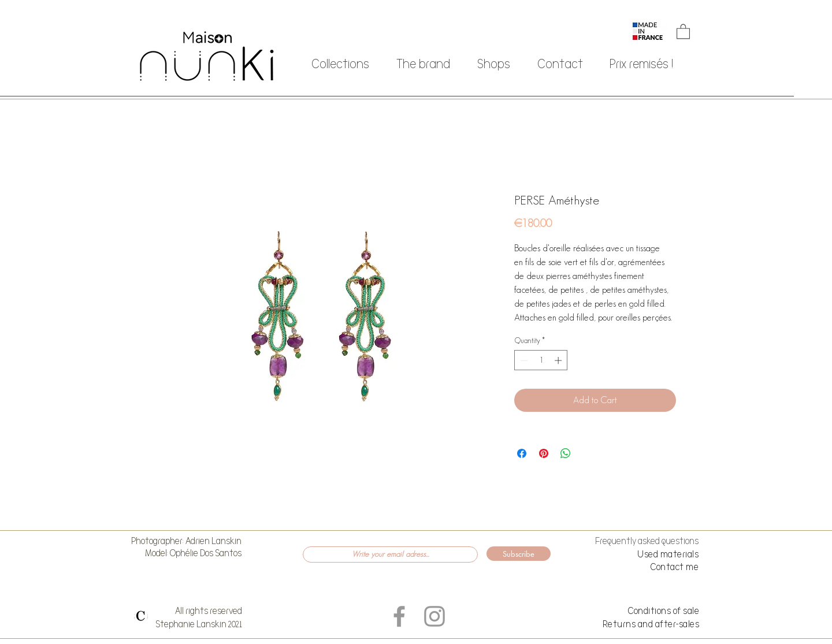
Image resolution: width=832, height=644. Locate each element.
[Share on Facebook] (522, 453)
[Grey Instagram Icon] (434, 616)
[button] (683, 31)
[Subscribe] (519, 554)
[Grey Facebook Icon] (399, 616)
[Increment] (559, 360)
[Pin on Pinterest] (544, 453)
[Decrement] (523, 360)
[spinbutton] (541, 360)
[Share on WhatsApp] (566, 453)
